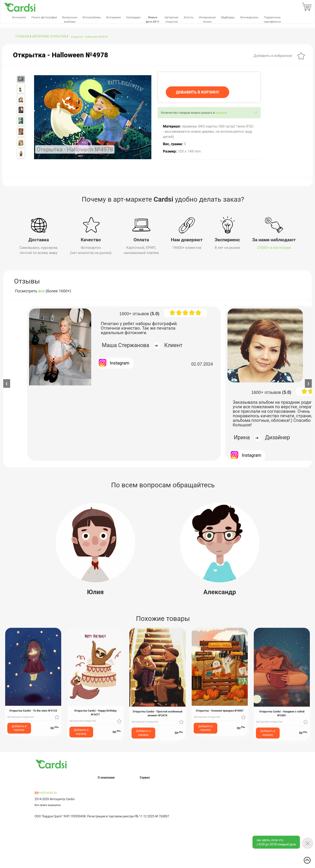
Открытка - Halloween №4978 (89, 37)
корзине (221, 113)
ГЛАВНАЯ (22, 36)
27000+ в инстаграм (274, 248)
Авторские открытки (49, 36)
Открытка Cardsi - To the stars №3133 (33, 711)
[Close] (256, 112)
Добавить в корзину (19, 728)
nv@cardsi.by (46, 793)
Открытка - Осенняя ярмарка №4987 (220, 711)
